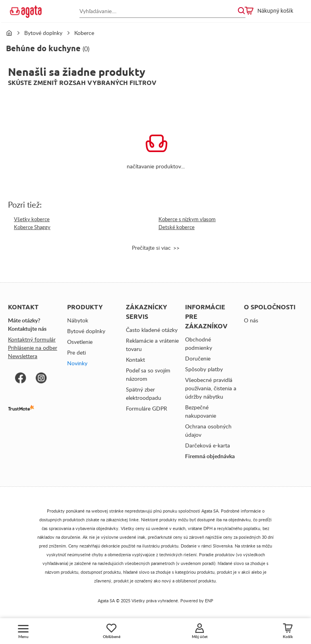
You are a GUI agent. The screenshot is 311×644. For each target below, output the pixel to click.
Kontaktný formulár (32, 339)
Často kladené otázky (152, 330)
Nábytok (78, 320)
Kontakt (135, 360)
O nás (251, 320)
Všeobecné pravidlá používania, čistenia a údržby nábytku (211, 388)
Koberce (84, 33)
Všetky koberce (32, 219)
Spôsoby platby (204, 369)
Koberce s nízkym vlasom (187, 219)
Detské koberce (177, 227)
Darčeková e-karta (208, 445)
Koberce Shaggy (32, 227)
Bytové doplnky (43, 33)
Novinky (77, 363)
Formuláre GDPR (147, 408)
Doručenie (198, 358)
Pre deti (76, 352)
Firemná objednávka (210, 456)
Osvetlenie (80, 342)
